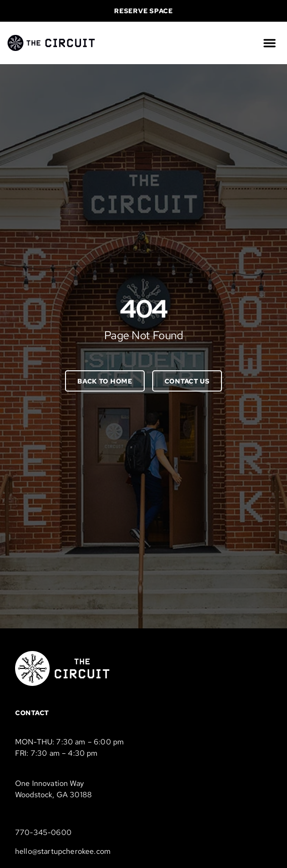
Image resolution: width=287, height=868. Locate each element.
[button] (270, 43)
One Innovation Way (49, 783)
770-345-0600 (43, 832)
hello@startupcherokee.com (63, 851)
